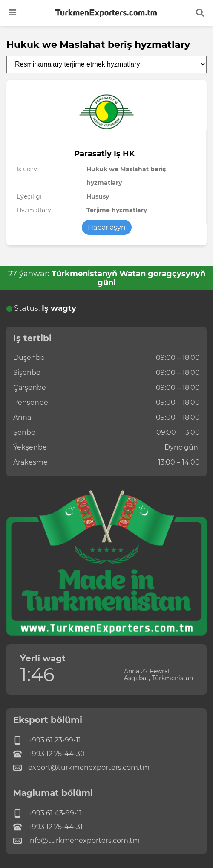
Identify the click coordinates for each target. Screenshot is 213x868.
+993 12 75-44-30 (49, 754)
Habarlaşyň (107, 227)
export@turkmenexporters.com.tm (81, 768)
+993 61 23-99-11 (47, 740)
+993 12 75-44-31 (48, 827)
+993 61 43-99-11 (47, 813)
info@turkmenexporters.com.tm (76, 841)
